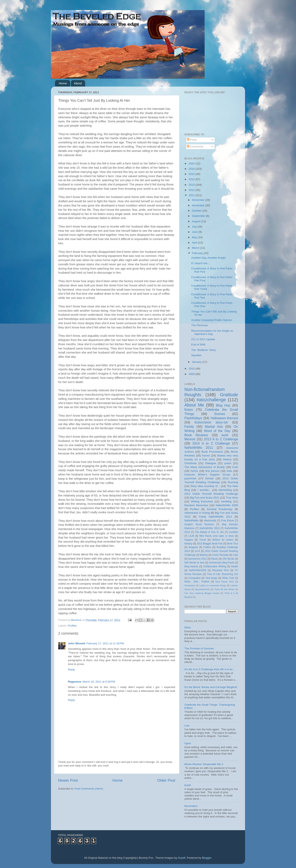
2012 (192, 190)
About (78, 83)
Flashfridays (193, 418)
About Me (194, 405)
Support (189, 540)
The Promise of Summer (199, 648)
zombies (233, 532)
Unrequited (194, 578)
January (197, 362)
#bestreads (210, 521)
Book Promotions (212, 452)
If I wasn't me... (200, 263)
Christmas (191, 463)
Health (234, 566)
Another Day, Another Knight (208, 258)
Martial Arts (214, 427)
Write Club (228, 578)
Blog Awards (191, 566)
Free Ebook (227, 521)
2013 (192, 185)
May (195, 237)
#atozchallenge (211, 400)
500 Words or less (194, 563)
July (195, 227)
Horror (194, 471)
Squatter (196, 355)
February (198, 253)
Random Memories (196, 505)
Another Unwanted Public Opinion (212, 320)
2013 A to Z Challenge (221, 439)
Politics (207, 547)
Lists (235, 555)
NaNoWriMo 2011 (199, 448)
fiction (189, 410)
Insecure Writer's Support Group (207, 475)
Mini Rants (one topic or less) (217, 536)
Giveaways (190, 585)
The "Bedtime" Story (203, 350)
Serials (209, 478)
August (197, 221)
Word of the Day (217, 431)
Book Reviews (196, 435)
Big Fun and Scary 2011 (205, 498)
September (199, 216)
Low (187, 726)
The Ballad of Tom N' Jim (209, 532)
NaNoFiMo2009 (197, 570)
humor (206, 456)
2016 (192, 169)
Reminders (191, 806)
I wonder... (204, 490)
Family (189, 427)
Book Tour (233, 544)
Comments (195, 147)
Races (215, 559)
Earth (188, 785)
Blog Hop (223, 405)
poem (228, 463)
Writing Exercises (202, 501)
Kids (229, 471)
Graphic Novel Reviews (199, 524)
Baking (204, 555)
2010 (192, 369)
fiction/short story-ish (211, 422)
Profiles (72, 626)
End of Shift (198, 345)
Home (63, 83)
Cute (235, 467)
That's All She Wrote (224, 589)
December (199, 200)
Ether (188, 627)
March (196, 248)
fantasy (188, 544)
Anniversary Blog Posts (222, 563)
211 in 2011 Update (203, 339)
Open (188, 743)
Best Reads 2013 (225, 582)
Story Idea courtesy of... (205, 486)
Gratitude (229, 395)
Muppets (193, 547)
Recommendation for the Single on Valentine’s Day (212, 332)
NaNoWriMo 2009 (227, 505)
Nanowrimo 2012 (197, 559)
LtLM (191, 536)
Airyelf (182, 858)
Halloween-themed (224, 418)
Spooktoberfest (202, 589)
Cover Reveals (220, 555)
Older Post (166, 780)
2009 (192, 374)
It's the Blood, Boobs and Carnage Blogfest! (211, 687)
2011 (192, 195)
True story (232, 498)
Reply (71, 670)
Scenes (220, 414)
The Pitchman (200, 325)
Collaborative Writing (215, 566)
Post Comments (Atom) (89, 789)
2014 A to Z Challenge (211, 443)
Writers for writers (223, 540)
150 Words (228, 559)
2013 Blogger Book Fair (210, 544)
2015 (192, 174)
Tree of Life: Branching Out (222, 574)
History (227, 459)
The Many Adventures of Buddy (205, 467)
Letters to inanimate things (213, 585)
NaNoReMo (192, 520)
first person (212, 471)
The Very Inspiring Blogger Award (202, 593)
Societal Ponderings (220, 509)
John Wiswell (77, 643)
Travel (203, 540)
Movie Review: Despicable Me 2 (204, 764)
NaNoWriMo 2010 (209, 528)
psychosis (190, 478)
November (199, 205)
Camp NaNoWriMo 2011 (216, 517)
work (225, 435)
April (195, 243)
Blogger (207, 858)
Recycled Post (221, 570)
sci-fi (197, 551)
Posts (192, 140)
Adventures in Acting (197, 513)
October (197, 211)
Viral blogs (211, 578)
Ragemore (75, 682)
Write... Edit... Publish (197, 582)
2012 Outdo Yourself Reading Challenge (211, 494)
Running (233, 482)
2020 (192, 164)
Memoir (190, 439)
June (195, 232)
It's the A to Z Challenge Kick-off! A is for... (210, 669)
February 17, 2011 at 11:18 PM (105, 643)
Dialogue (211, 463)
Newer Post (68, 780)
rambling (226, 501)
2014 (192, 179)
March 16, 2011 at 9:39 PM (99, 682)
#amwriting (225, 490)
